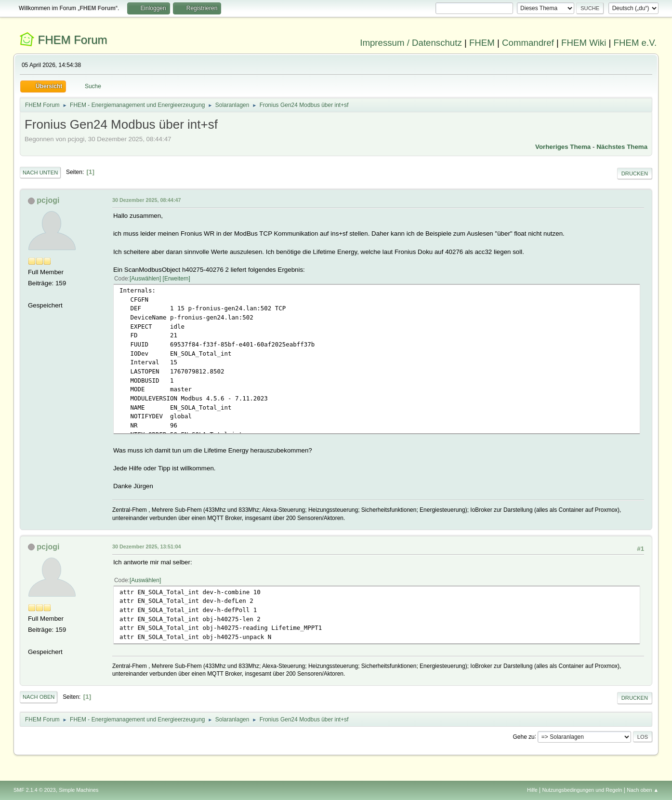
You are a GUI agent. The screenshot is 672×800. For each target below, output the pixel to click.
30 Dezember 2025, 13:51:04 (147, 547)
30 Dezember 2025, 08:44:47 (147, 200)
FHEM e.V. (635, 43)
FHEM (482, 43)
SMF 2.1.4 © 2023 (35, 790)
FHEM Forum (73, 40)
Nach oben (39, 697)
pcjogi (48, 200)
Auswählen (145, 279)
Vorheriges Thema (563, 147)
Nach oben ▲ (643, 790)
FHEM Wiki (584, 43)
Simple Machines (79, 790)
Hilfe (532, 790)
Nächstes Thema (622, 147)
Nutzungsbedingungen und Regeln (582, 790)
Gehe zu (523, 736)
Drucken (635, 173)
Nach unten (40, 173)
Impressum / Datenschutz (411, 43)
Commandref (528, 43)
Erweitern (177, 279)
